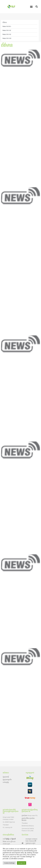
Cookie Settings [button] (9, 863)
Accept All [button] (22, 863)
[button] (31, 7)
